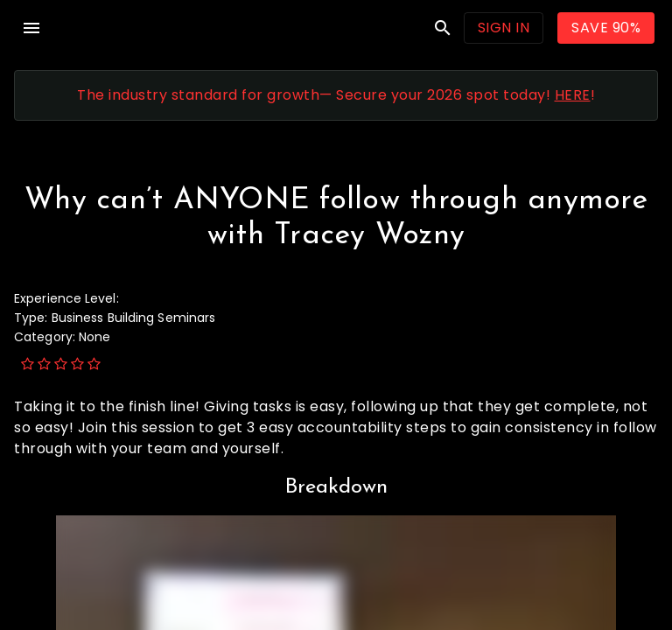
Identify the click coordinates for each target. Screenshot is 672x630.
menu (31, 28)
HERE (573, 95)
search (443, 28)
